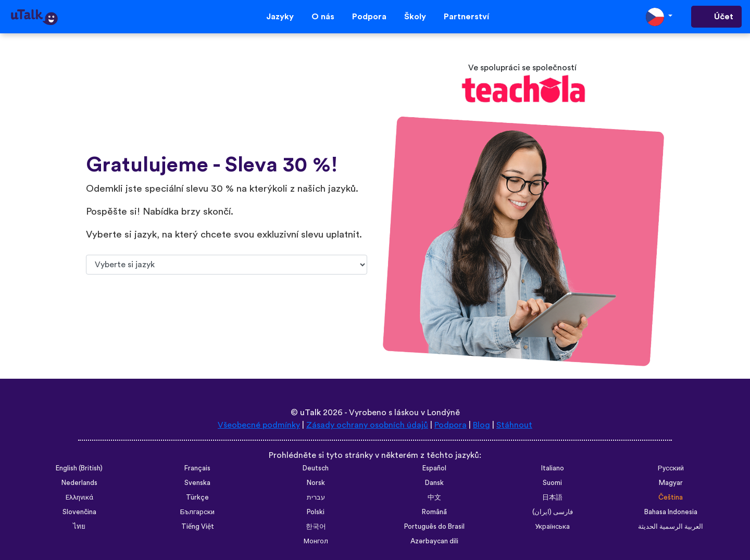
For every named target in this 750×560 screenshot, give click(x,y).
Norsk (316, 483)
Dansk (434, 483)
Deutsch (316, 468)
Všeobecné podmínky (259, 425)
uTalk (310, 413)
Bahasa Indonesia (671, 512)
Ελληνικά (79, 497)
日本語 (552, 497)
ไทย (79, 527)
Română (434, 512)
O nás (323, 17)
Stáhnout (514, 425)
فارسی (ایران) (553, 512)
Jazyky (280, 17)
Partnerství (466, 17)
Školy (415, 17)
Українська (552, 527)
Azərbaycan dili (434, 541)
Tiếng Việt (198, 527)
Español (434, 468)
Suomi (552, 483)
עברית (316, 497)
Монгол (316, 541)
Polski (316, 512)
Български (197, 512)
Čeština (671, 497)
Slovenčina (79, 512)
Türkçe (197, 497)
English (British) (79, 468)
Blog (482, 425)
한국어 (316, 527)
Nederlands (79, 483)
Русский (671, 468)
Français (197, 468)
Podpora (369, 17)
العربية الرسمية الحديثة (671, 527)
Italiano (553, 468)
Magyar (671, 483)
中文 (434, 497)
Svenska (197, 483)
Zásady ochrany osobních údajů (367, 425)
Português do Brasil (434, 527)
